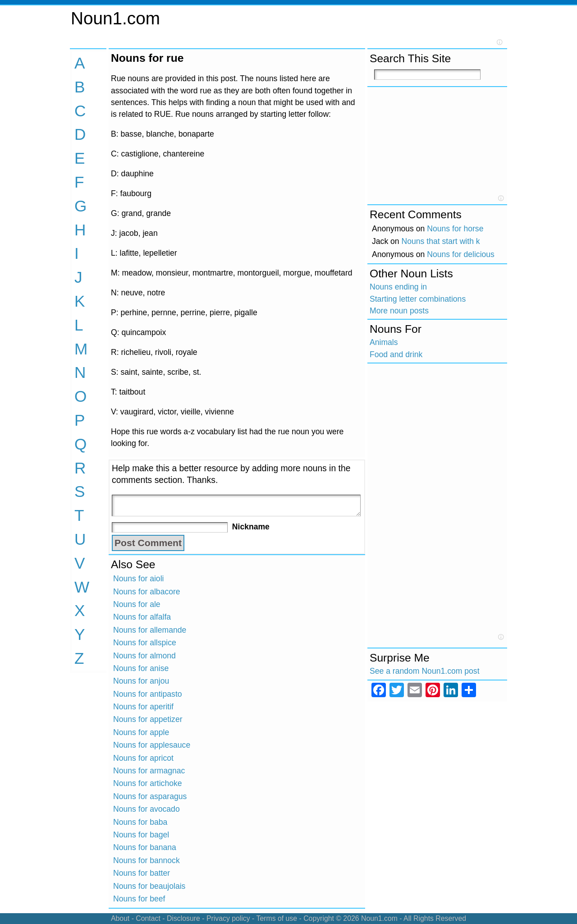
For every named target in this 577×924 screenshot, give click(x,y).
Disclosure (183, 918)
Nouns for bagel (141, 835)
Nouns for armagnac (149, 771)
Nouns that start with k (441, 241)
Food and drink (396, 354)
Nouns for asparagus (150, 796)
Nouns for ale (137, 604)
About (120, 918)
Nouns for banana (145, 847)
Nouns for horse (455, 229)
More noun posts (399, 311)
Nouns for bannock (147, 860)
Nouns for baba (140, 822)
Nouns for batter (142, 873)
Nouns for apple (141, 732)
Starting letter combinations (418, 299)
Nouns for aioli (138, 579)
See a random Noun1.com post (425, 671)
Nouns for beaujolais (149, 886)
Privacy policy (228, 918)
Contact (148, 918)
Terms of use (277, 918)
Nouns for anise (141, 668)
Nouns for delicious (461, 254)
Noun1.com (115, 18)
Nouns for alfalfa (142, 617)
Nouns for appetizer (148, 719)
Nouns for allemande (150, 630)
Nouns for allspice (145, 643)
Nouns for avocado (147, 809)
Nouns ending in (398, 287)
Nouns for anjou (141, 681)
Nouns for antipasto (148, 694)
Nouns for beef (139, 899)
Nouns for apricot (143, 758)
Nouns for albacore (147, 592)
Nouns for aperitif (143, 707)
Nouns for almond (144, 656)
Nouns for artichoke (148, 783)
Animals (384, 342)
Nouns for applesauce (152, 745)
